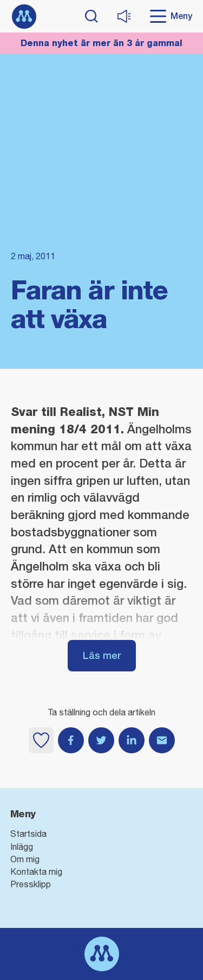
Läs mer (102, 655)
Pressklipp (31, 884)
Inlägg (22, 847)
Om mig (25, 859)
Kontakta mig (36, 872)
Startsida (28, 834)
